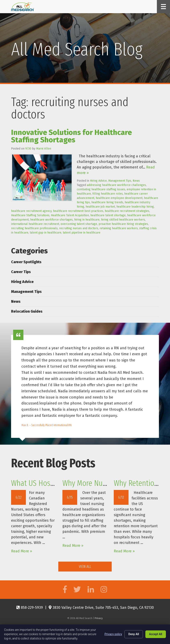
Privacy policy (113, 634)
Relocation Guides (27, 311)
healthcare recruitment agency (31, 211)
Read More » (22, 551)
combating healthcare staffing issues (101, 189)
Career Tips (21, 272)
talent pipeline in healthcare (82, 233)
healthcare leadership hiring (135, 207)
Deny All (134, 634)
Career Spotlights (26, 262)
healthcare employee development (119, 198)
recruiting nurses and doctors (79, 228)
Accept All (156, 634)
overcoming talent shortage (79, 224)
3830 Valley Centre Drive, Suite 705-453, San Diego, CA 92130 (101, 608)
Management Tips (120, 181)
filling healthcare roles (108, 194)
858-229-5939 (30, 608)
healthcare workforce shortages (51, 220)
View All (85, 567)
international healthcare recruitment (35, 224)
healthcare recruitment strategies (127, 211)
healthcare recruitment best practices (78, 211)
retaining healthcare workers (119, 228)
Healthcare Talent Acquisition (70, 215)
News (136, 181)
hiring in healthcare (87, 220)
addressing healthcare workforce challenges (116, 185)
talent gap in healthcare (46, 233)
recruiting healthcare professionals (34, 228)
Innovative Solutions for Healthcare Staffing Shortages (71, 136)
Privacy (99, 618)
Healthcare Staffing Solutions (30, 215)
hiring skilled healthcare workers (123, 220)
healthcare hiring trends (107, 202)
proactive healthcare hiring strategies (123, 224)
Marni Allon (44, 149)
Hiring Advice (98, 181)
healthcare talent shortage (108, 215)
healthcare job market (100, 207)
